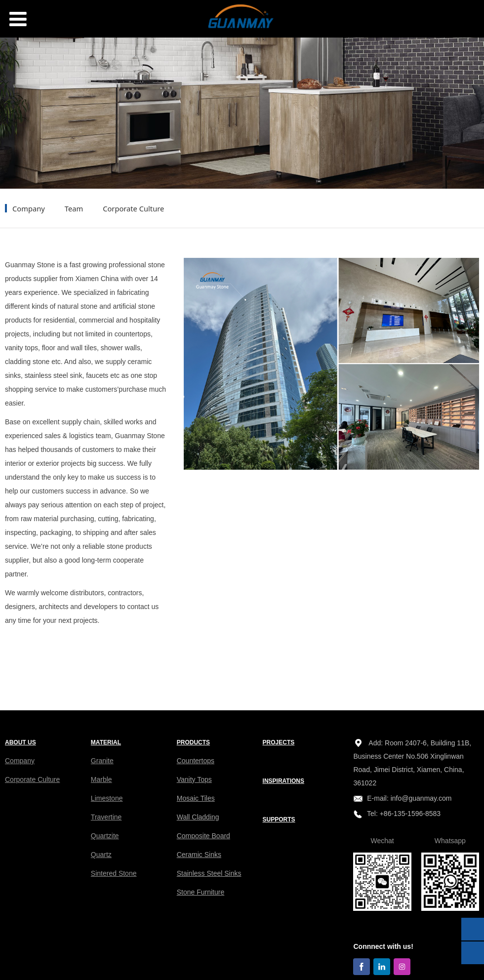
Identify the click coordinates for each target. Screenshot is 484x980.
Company (29, 208)
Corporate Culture (133, 208)
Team (74, 208)
